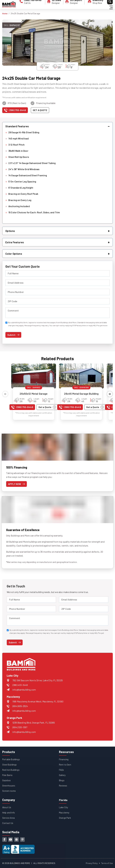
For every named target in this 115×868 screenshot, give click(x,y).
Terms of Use (107, 863)
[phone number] (29, 4)
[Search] (104, 4)
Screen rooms (9, 791)
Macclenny (64, 812)
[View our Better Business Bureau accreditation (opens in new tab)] (18, 847)
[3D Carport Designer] (71, 4)
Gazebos (7, 780)
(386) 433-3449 (20, 685)
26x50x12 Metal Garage (34, 394)
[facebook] (4, 840)
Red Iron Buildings (11, 770)
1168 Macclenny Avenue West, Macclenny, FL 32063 (38, 701)
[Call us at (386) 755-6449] (15, 111)
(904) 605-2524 (20, 706)
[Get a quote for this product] (40, 110)
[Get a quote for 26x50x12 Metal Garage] (47, 407)
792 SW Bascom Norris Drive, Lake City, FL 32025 (38, 680)
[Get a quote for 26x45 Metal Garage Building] (95, 407)
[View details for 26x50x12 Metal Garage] (34, 376)
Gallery (62, 775)
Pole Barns (8, 775)
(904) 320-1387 (20, 727)
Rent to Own (65, 765)
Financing (64, 759)
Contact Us (8, 823)
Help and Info (9, 812)
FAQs (62, 770)
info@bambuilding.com (24, 690)
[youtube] (10, 840)
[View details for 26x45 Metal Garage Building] (81, 376)
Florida (64, 800)
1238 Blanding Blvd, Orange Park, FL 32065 (34, 723)
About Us (7, 807)
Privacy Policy (91, 863)
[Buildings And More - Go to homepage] (9, 4)
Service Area (9, 818)
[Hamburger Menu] (112, 5)
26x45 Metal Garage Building (81, 394)
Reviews (63, 785)
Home (5, 13)
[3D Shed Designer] (51, 4)
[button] (57, 126)
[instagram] (16, 840)
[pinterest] (22, 840)
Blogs (62, 780)
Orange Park (65, 818)
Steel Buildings (10, 765)
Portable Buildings (12, 759)
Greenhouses (9, 785)
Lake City (64, 807)
